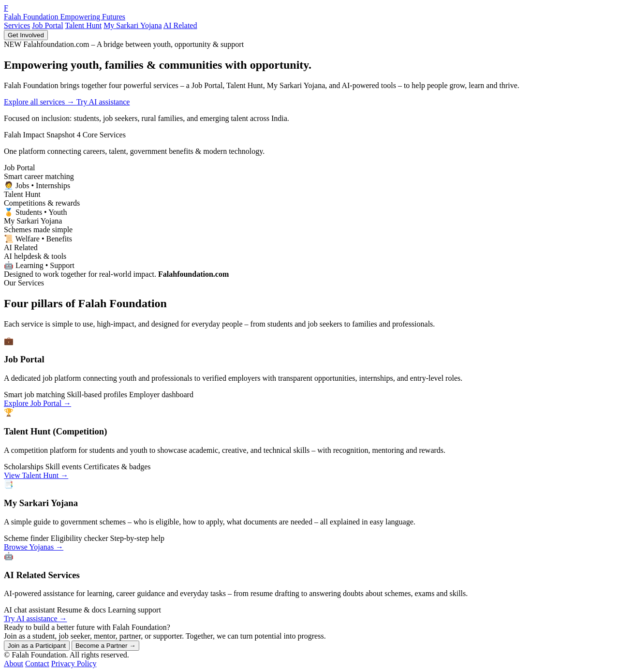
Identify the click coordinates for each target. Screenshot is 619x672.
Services (17, 25)
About (14, 664)
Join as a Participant (37, 646)
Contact (37, 664)
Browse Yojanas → (34, 547)
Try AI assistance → (36, 619)
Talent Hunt (83, 25)
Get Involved (26, 35)
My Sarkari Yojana (133, 25)
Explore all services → (40, 102)
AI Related (180, 25)
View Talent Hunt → (36, 475)
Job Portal (47, 25)
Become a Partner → (105, 646)
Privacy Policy (74, 664)
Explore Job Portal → (37, 403)
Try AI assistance (103, 102)
